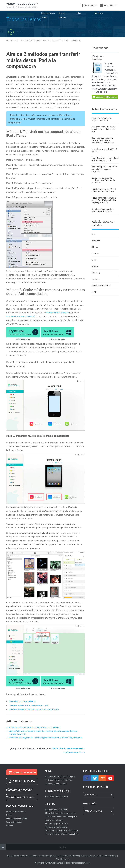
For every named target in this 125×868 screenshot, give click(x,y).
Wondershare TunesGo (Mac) (21, 316)
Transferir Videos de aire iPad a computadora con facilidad (34, 728)
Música (95, 266)
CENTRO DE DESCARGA (24, 781)
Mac (79, 13)
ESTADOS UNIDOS (93, 811)
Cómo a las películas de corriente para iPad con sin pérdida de (103, 180)
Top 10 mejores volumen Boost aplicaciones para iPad (105, 159)
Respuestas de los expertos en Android (61, 834)
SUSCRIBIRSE (91, 795)
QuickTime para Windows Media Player (62, 830)
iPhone (44, 17)
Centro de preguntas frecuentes (58, 780)
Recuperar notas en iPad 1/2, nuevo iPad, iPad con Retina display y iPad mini (104, 200)
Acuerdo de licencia (70, 856)
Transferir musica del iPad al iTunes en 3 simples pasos (104, 190)
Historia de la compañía (16, 818)
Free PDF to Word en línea (56, 797)
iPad (23, 41)
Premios (10, 825)
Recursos (15, 41)
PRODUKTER (111, 5)
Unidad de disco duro (101, 286)
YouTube (95, 279)
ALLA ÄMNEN (91, 5)
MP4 (94, 292)
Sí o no (62, 13)
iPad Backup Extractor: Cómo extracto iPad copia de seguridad (105, 169)
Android (62, 17)
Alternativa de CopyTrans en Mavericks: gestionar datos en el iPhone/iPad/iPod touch (46, 738)
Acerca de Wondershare (18, 856)
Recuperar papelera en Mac (57, 823)
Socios (9, 815)
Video (94, 260)
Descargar (98, 97)
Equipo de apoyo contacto (56, 784)
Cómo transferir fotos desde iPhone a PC (29, 705)
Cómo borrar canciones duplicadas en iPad (102, 119)
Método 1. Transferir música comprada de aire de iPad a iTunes (41, 115)
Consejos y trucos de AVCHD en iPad (104, 150)
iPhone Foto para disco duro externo (61, 813)
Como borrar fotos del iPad (22, 701)
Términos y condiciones (40, 856)
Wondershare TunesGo (58, 312)
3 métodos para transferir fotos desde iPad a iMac (103, 210)
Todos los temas (48, 13)
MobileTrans (97, 59)
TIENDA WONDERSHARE (24, 773)
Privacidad (56, 856)
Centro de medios (14, 822)
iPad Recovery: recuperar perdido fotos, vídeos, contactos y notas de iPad (103, 140)
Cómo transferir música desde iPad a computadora (34, 709)
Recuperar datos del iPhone (57, 810)
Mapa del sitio (86, 856)
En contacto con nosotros (105, 856)
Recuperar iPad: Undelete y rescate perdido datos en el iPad (103, 129)
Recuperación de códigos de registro (60, 776)
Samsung (96, 273)
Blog (58, 859)
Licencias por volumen (16, 811)
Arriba (63, 847)
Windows (99, 13)
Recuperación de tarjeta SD (57, 827)
